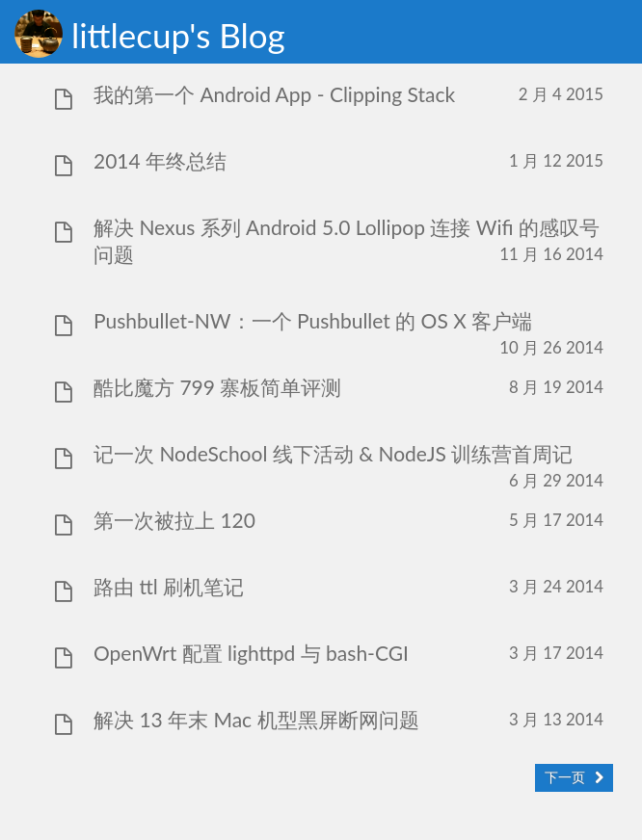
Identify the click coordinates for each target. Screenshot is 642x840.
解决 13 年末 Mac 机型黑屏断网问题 (256, 719)
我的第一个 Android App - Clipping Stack (274, 94)
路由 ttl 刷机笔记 (169, 586)
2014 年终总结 (160, 160)
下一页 (565, 777)
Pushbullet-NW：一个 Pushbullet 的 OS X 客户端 (313, 320)
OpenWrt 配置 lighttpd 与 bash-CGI (251, 653)
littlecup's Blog (178, 35)
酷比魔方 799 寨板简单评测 (217, 387)
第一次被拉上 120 (174, 520)
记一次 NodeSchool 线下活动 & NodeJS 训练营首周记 (333, 453)
